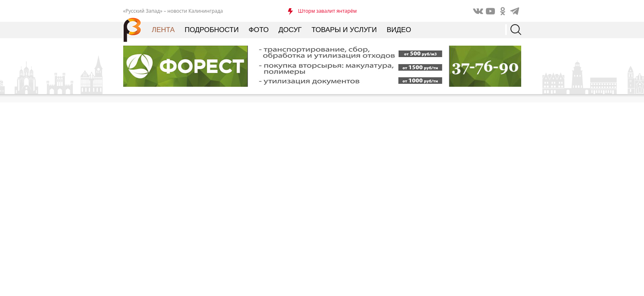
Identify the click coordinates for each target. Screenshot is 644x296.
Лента (163, 30)
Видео (399, 30)
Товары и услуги (344, 30)
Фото (259, 30)
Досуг (290, 30)
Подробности (212, 30)
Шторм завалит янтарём (327, 11)
